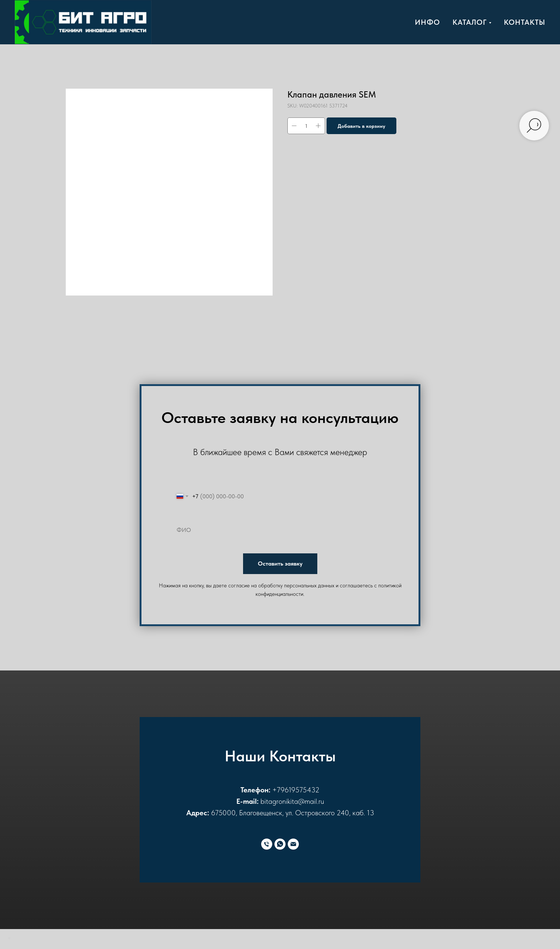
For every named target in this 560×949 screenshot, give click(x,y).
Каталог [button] (470, 22)
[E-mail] (293, 844)
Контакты (525, 22)
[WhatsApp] (280, 844)
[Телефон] (267, 844)
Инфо (427, 22)
